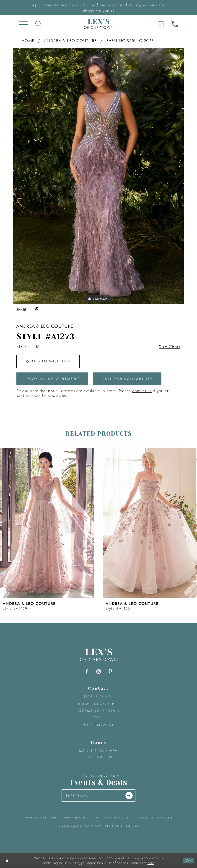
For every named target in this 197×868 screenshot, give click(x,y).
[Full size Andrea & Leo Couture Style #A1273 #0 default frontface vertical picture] (98, 176)
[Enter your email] (99, 796)
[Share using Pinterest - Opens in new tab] (37, 310)
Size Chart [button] (170, 347)
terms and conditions (80, 818)
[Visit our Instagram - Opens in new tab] (99, 672)
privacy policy (116, 818)
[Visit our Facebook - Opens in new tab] (87, 672)
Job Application (98, 725)
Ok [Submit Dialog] (189, 861)
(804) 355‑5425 (98, 697)
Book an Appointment (53, 379)
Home (28, 41)
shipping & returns (41, 818)
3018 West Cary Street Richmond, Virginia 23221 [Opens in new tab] (98, 711)
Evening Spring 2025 (130, 41)
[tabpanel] (98, 176)
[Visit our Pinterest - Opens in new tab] (110, 672)
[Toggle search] (39, 24)
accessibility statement (153, 818)
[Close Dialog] (7, 861)
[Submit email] (129, 796)
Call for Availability (128, 379)
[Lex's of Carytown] (98, 24)
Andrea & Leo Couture (70, 41)
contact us (142, 391)
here (151, 863)
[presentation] (47, 523)
